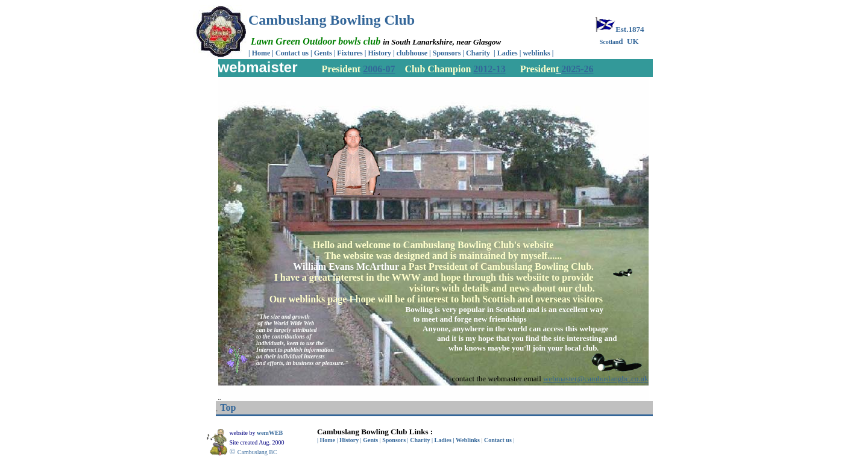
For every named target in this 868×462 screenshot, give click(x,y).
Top (228, 407)
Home (261, 53)
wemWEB (271, 433)
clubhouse (413, 53)
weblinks (537, 53)
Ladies (508, 53)
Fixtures (350, 53)
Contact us (292, 53)
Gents (324, 53)
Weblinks (468, 440)
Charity (478, 53)
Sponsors (447, 53)
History (379, 53)
